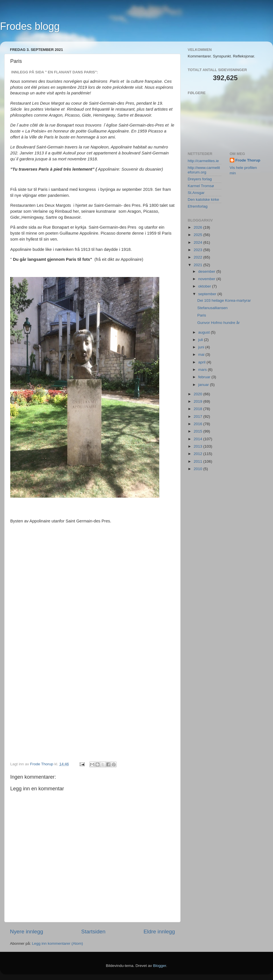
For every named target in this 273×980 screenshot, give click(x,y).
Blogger (160, 966)
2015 (198, 431)
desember (207, 271)
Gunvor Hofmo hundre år (219, 323)
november (207, 279)
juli (201, 340)
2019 (198, 401)
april (202, 362)
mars (203, 370)
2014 (198, 439)
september (208, 294)
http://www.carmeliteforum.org (204, 170)
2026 (198, 227)
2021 (198, 265)
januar (204, 385)
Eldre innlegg (159, 932)
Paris (202, 315)
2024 (198, 242)
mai (202, 354)
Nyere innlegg (27, 932)
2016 (198, 424)
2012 (198, 454)
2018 (198, 409)
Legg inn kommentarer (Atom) (57, 943)
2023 (198, 250)
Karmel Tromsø (201, 186)
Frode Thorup (248, 160)
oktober (205, 286)
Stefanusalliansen (213, 308)
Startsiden (93, 932)
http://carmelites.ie (203, 161)
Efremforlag (198, 206)
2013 (198, 446)
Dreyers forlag (200, 179)
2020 (198, 394)
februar (205, 377)
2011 (198, 461)
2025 (198, 235)
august (204, 332)
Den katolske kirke (203, 199)
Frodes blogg (30, 26)
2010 (198, 469)
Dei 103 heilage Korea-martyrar (224, 300)
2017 (198, 416)
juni (202, 347)
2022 (198, 257)
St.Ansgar (196, 193)
